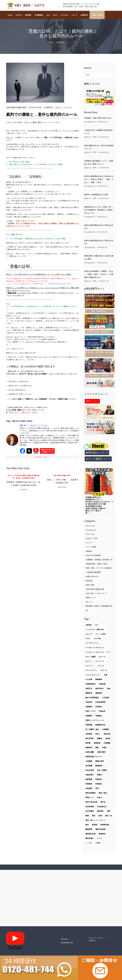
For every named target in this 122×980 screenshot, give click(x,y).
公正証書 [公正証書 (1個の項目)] (106, 698)
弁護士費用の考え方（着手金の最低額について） (99, 147)
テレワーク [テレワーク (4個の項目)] (100, 662)
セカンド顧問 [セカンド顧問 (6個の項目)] (91, 658)
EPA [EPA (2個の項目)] (97, 626)
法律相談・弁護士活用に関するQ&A (98, 118)
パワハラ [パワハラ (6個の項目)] (101, 667)
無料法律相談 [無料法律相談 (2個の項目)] (91, 794)
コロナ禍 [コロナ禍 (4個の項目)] (97, 639)
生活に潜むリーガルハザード (97, 594)
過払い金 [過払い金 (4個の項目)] (89, 821)
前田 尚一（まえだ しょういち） (59, 107)
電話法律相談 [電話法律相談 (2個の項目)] (101, 835)
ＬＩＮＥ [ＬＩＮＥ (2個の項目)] (89, 848)
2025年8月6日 (23, 490)
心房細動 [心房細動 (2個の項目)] (89, 762)
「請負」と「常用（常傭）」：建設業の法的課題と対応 (62, 481)
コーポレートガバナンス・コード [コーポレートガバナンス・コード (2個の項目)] (98, 653)
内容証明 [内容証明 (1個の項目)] (89, 703)
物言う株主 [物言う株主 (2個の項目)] (103, 794)
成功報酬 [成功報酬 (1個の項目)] (89, 767)
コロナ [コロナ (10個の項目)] (88, 639)
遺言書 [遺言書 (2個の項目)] (95, 830)
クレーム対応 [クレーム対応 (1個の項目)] (101, 635)
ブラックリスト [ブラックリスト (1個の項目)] (91, 671)
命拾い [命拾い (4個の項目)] (98, 735)
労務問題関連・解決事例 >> (99, 376)
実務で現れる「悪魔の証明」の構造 (23, 413)
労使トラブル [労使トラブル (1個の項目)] (91, 712)
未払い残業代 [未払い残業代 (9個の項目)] (102, 771)
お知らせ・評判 (13, 476)
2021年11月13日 (35, 107)
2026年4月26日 (102, 122)
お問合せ (92, 946)
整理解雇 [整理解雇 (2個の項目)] (99, 767)
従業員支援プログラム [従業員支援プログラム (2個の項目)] (94, 757)
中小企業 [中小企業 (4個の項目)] (89, 680)
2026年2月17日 (104, 282)
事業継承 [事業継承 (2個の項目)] (99, 680)
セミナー (89, 544)
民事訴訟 (30, 421)
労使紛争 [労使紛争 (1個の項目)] (102, 712)
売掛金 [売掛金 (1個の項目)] (108, 739)
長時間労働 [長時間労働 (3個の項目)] (105, 830)
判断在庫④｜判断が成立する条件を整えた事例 (99, 258)
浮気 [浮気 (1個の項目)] (97, 789)
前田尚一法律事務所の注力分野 (96, 195)
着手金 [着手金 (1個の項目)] (103, 803)
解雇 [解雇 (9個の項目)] (87, 816)
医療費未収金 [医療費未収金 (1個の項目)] (101, 726)
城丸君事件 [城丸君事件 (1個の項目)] (90, 739)
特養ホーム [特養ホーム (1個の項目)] (90, 798)
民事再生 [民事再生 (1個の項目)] (99, 780)
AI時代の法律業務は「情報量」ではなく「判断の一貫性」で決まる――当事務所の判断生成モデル (99, 275)
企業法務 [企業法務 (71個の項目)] (102, 685)
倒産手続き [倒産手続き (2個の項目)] (100, 689)
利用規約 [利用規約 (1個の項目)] (99, 708)
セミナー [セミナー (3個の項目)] (89, 662)
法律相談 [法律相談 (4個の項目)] (89, 789)
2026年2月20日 (102, 263)
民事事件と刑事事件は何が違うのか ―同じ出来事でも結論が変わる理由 (23, 484)
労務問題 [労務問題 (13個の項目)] (89, 726)
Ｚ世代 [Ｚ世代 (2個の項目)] (98, 848)
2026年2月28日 (102, 187)
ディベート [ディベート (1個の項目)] (90, 667)
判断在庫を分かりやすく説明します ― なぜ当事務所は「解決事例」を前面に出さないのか (99, 210)
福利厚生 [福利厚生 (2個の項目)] (101, 812)
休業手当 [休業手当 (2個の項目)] (89, 689)
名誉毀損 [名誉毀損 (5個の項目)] (89, 735)
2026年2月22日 (102, 217)
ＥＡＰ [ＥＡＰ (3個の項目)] (100, 844)
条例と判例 (90, 586)
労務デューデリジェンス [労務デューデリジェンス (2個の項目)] (95, 721)
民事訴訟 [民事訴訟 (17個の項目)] (99, 785)
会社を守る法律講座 (93, 556)
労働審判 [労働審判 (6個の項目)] (89, 717)
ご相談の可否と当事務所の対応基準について (99, 132)
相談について (91, 598)
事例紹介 (89, 552)
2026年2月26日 (104, 199)
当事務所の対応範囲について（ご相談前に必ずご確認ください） (99, 163)
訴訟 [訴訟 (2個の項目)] (94, 816)
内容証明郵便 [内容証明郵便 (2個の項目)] (101, 703)
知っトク (89, 603)
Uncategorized (89, 122)
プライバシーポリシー (97, 943)
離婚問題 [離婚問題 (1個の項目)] (89, 835)
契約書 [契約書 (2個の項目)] (88, 744)
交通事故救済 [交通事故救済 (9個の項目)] (91, 685)
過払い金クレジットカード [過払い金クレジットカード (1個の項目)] (96, 826)
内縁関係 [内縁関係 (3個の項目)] (89, 708)
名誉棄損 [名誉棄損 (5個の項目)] (106, 730)
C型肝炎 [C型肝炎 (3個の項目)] (89, 626)
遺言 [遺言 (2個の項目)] (87, 830)
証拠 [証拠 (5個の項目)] (100, 816)
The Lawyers (91, 527)
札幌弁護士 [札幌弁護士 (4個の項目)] (90, 776)
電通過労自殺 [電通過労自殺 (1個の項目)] (91, 839)
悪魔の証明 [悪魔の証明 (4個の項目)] (100, 762)
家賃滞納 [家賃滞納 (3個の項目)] (97, 744)
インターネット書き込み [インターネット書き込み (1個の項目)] (95, 630)
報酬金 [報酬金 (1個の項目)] (100, 739)
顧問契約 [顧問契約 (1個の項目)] (102, 839)
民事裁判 (23, 421)
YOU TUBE (90, 535)
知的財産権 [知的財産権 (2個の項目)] (90, 807)
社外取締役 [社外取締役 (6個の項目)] (90, 812)
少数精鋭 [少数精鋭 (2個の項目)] (107, 744)
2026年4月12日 (104, 137)
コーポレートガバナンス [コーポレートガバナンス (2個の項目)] (95, 648)
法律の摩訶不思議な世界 (16, 107)
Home (50, 42)
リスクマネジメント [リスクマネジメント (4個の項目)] (93, 676)
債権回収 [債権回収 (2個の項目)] (89, 694)
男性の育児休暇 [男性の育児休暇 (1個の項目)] (91, 803)
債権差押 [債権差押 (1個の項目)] (99, 694)
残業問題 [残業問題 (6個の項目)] (89, 780)
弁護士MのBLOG (92, 577)
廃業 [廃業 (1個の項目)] (97, 748)
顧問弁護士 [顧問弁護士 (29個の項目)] (90, 844)
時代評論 (89, 582)
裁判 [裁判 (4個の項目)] (109, 812)
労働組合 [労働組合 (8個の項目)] (99, 717)
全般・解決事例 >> (99, 312)
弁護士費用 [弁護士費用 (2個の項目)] (101, 753)
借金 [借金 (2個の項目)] (109, 689)
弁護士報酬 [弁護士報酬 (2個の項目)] (90, 753)
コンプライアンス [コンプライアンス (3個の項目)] (92, 644)
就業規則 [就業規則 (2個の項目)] (89, 748)
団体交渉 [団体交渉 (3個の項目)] (107, 735)
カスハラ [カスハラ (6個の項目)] (89, 635)
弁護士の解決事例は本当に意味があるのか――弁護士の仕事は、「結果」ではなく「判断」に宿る (99, 180)
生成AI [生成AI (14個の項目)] (100, 798)
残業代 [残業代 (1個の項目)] (100, 776)
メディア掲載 (91, 548)
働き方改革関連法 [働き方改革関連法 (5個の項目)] (92, 698)
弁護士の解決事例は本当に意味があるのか (99, 227)
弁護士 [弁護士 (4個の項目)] (105, 748)
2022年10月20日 (62, 487)
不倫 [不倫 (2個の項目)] (106, 676)
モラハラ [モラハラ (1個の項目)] (104, 671)
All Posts (60, 42)
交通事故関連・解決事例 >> (99, 332)
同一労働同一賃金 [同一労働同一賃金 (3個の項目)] (92, 730)
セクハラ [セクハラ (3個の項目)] (102, 658)
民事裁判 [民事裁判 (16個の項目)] (89, 785)
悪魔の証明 (16, 421)
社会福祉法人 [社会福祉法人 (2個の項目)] (102, 807)
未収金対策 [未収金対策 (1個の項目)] (90, 771)
